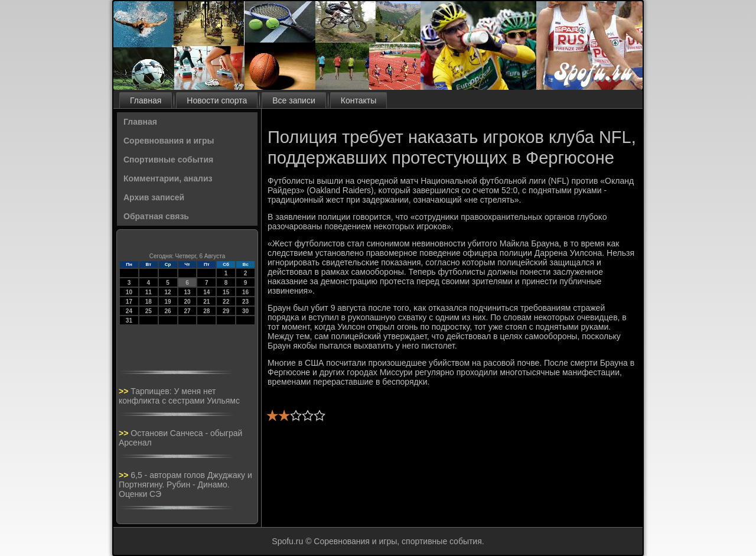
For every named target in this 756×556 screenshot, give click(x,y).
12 (168, 292)
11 (149, 292)
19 (168, 302)
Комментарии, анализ (168, 178)
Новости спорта (217, 100)
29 (226, 311)
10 (129, 292)
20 (187, 302)
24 (129, 311)
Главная (146, 100)
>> (125, 391)
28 (206, 311)
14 (206, 292)
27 (187, 311)
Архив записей (154, 197)
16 (245, 292)
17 (129, 302)
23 (245, 302)
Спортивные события (168, 160)
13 (187, 292)
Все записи (294, 100)
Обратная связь (156, 216)
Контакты (359, 100)
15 (226, 292)
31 (129, 321)
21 (206, 302)
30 (245, 311)
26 (168, 311)
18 (149, 302)
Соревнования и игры (169, 141)
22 (226, 302)
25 (149, 311)
